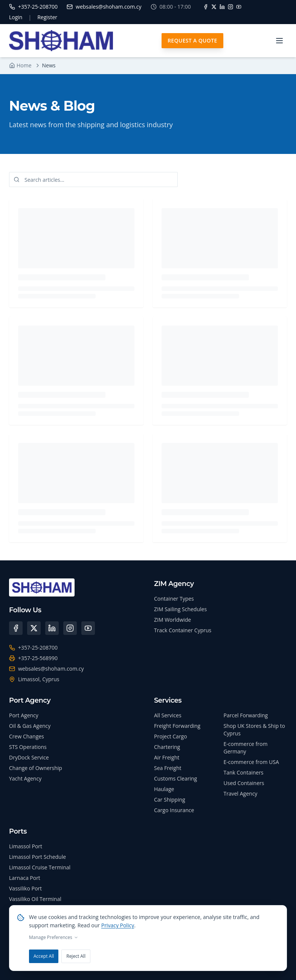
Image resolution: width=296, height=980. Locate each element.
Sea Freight (168, 768)
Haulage (164, 789)
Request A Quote (192, 40)
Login (16, 17)
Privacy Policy (118, 925)
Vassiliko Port (25, 888)
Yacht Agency (25, 778)
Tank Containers (244, 772)
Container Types (174, 599)
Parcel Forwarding (246, 715)
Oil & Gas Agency (30, 726)
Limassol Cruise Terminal (40, 867)
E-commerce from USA (251, 762)
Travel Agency (241, 794)
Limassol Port (26, 846)
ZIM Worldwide (172, 620)
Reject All (76, 956)
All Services (168, 715)
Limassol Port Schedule (37, 857)
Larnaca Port (25, 878)
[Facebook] (206, 7)
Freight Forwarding (177, 726)
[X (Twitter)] (34, 628)
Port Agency (24, 715)
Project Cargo (171, 736)
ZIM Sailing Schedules (180, 609)
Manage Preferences (54, 937)
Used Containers (244, 783)
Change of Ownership (36, 768)
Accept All (44, 956)
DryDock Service (29, 757)
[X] (214, 7)
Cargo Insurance (174, 810)
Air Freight (167, 757)
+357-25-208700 (38, 647)
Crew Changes (27, 736)
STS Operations (28, 747)
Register (47, 17)
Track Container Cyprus (183, 630)
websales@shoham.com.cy (51, 669)
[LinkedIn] (222, 7)
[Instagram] (230, 7)
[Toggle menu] (279, 41)
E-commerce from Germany (246, 748)
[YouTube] (239, 7)
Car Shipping (170, 800)
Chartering (167, 747)
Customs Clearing (175, 778)
